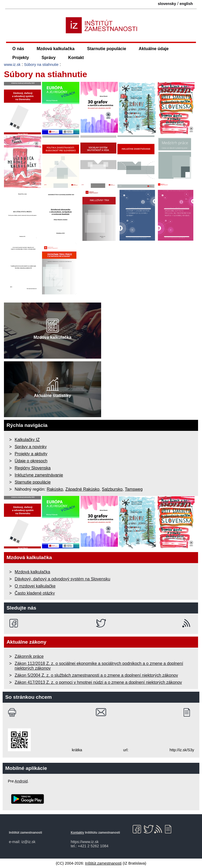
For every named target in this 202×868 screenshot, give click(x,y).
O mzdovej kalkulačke (35, 586)
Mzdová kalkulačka (56, 49)
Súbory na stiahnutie (41, 65)
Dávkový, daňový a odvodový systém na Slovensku (63, 579)
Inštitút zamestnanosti (103, 863)
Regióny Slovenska (33, 468)
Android (21, 781)
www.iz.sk (12, 65)
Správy (48, 58)
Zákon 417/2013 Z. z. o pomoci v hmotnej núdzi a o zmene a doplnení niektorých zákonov (98, 682)
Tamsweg (134, 489)
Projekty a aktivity (31, 454)
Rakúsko (55, 489)
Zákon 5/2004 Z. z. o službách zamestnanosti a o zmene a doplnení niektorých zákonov (96, 675)
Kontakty (77, 833)
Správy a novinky (31, 447)
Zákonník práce (29, 656)
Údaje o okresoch (31, 461)
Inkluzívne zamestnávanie (39, 475)
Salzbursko (112, 489)
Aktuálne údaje (154, 49)
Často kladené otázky (35, 593)
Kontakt (76, 58)
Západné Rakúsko (82, 489)
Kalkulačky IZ (27, 440)
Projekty (21, 58)
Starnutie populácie (107, 49)
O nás (18, 49)
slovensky (167, 4)
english (186, 4)
